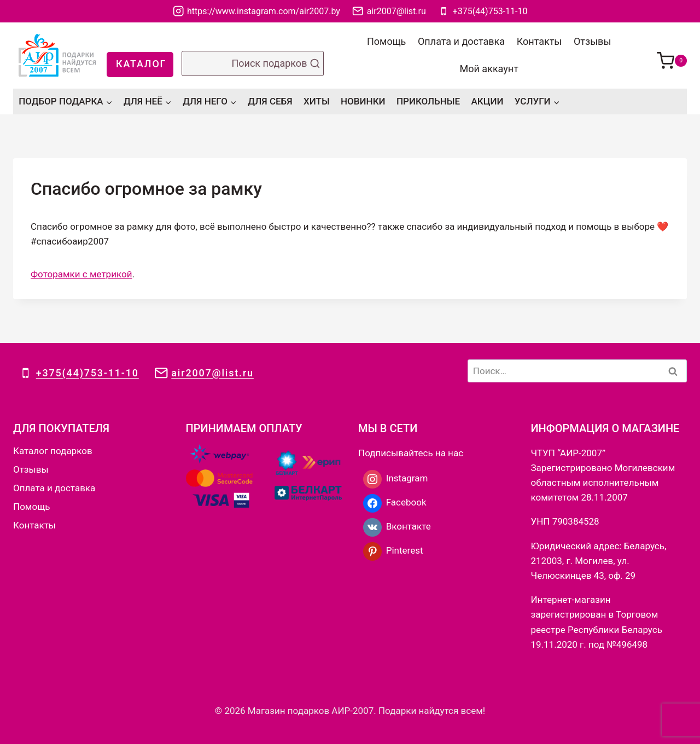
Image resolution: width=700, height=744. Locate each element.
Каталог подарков (53, 451)
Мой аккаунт (489, 69)
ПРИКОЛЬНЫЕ (428, 101)
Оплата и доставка (461, 41)
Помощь (386, 41)
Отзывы (592, 41)
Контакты (539, 41)
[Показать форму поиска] (253, 63)
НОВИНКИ (363, 101)
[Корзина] (672, 55)
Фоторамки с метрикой (81, 274)
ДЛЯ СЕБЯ (270, 101)
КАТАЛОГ (141, 64)
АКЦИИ (488, 101)
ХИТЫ (317, 101)
